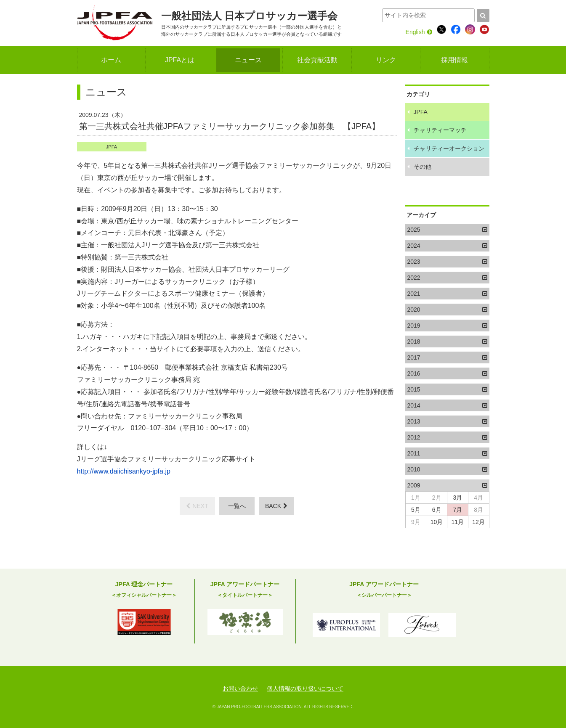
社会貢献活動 (317, 60)
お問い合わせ (240, 688)
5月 (416, 510)
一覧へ (237, 506)
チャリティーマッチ (440, 130)
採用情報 (454, 60)
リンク (386, 60)
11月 (458, 522)
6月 (437, 510)
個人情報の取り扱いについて (305, 688)
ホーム (111, 60)
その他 (423, 167)
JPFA (112, 147)
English (419, 32)
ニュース (248, 60)
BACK (276, 506)
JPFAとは (180, 60)
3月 (457, 498)
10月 (437, 522)
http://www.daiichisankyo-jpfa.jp (124, 471)
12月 (478, 522)
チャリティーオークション (449, 148)
